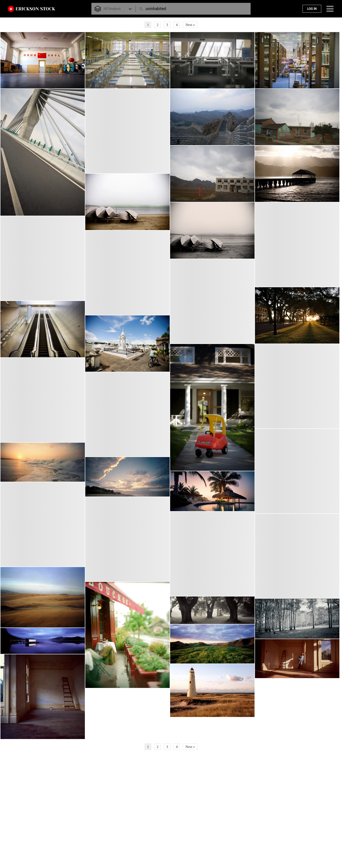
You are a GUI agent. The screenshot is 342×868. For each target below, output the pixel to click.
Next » (190, 25)
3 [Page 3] (167, 25)
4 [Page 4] (177, 25)
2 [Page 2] (157, 25)
